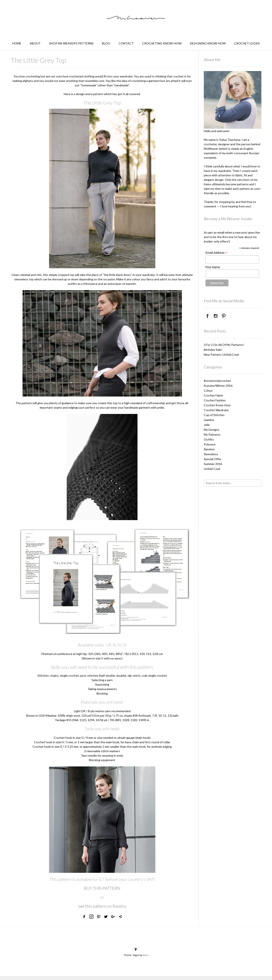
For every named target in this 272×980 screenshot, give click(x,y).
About (35, 43)
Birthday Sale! (213, 350)
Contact (126, 43)
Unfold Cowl (212, 469)
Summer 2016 (213, 464)
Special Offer (212, 459)
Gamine (209, 420)
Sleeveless (211, 454)
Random (209, 449)
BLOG (106, 43)
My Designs (212, 430)
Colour (208, 390)
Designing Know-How (208, 43)
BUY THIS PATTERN (102, 888)
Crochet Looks (247, 43)
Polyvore (210, 444)
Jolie (207, 425)
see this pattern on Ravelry (102, 906)
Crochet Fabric (214, 395)
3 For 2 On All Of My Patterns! (224, 345)
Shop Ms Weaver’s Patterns (71, 43)
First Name (213, 267)
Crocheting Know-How (162, 43)
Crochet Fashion (215, 400)
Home (17, 43)
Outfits (209, 439)
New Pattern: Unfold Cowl (221, 354)
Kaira (146, 955)
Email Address (216, 253)
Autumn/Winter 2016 (218, 386)
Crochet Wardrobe (216, 410)
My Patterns (212, 434)
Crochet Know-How (217, 405)
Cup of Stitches (214, 415)
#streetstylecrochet (217, 381)
